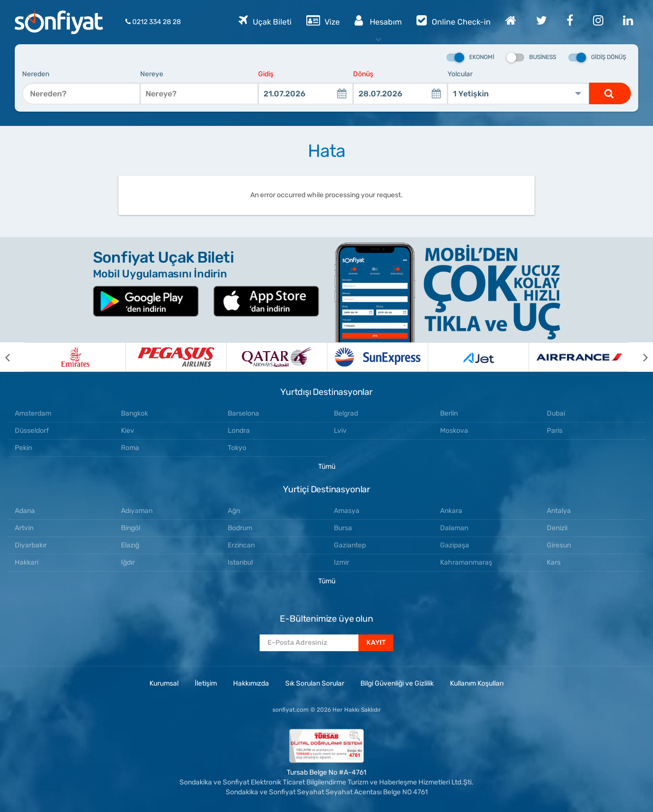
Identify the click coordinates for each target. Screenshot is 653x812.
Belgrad (346, 413)
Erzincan (241, 545)
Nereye (152, 74)
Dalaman (454, 528)
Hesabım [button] (378, 20)
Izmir (341, 562)
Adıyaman (137, 511)
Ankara (451, 511)
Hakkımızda (251, 683)
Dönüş (363, 74)
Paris (555, 431)
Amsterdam (33, 413)
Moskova (454, 431)
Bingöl (131, 528)
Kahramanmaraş (466, 562)
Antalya (559, 511)
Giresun (559, 545)
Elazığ (130, 545)
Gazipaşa (455, 545)
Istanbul (240, 562)
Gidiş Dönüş (597, 58)
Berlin (449, 413)
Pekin (23, 448)
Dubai (556, 413)
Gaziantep (350, 545)
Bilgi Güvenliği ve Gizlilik (397, 683)
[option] (75, 357)
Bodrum (240, 528)
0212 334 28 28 (153, 22)
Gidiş (266, 74)
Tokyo (237, 448)
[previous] (12, 357)
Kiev (128, 431)
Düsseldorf (32, 431)
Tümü (327, 466)
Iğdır (128, 562)
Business (531, 58)
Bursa (343, 528)
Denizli (557, 528)
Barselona (243, 413)
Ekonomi (470, 58)
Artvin (24, 528)
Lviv (340, 431)
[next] (641, 357)
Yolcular (460, 74)
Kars (554, 562)
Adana (25, 511)
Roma (130, 448)
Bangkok (134, 413)
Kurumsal (164, 683)
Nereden (36, 74)
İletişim (206, 683)
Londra (239, 431)
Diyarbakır (31, 545)
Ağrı (234, 511)
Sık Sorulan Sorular (315, 683)
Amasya (347, 511)
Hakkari (27, 562)
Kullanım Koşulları (477, 683)
